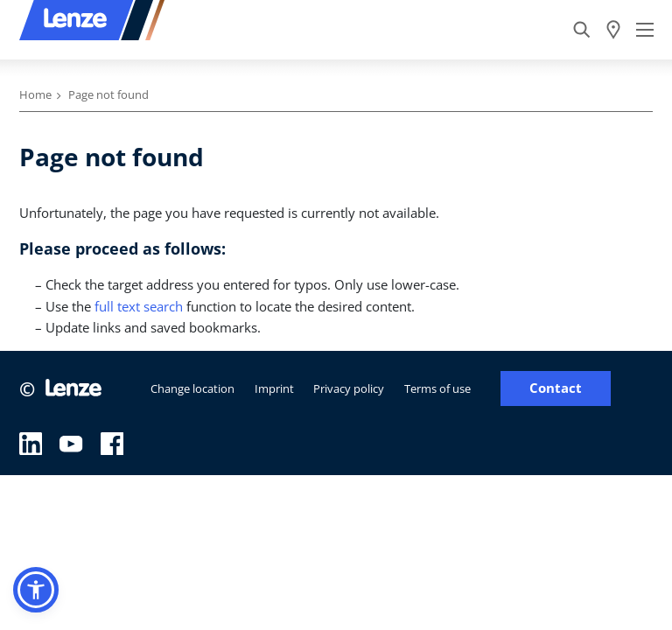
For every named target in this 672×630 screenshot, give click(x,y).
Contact (556, 388)
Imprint (274, 388)
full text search (139, 306)
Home (35, 94)
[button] (36, 590)
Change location (192, 388)
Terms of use (437, 388)
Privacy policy (349, 388)
